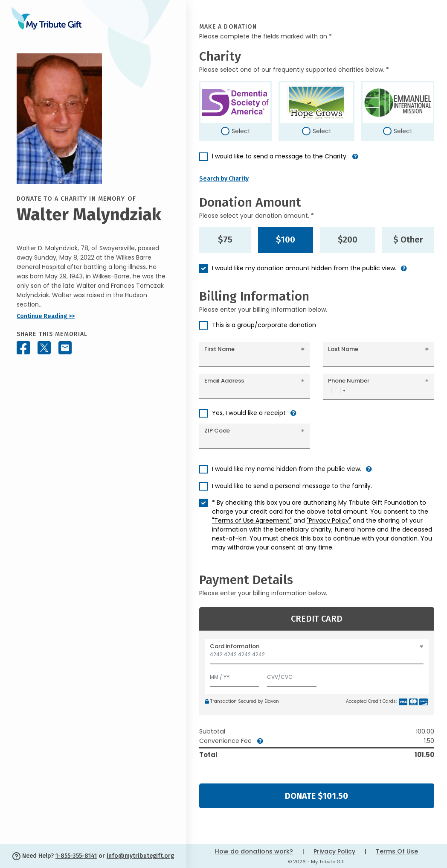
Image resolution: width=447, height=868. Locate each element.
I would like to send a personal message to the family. (292, 486)
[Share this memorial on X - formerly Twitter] (44, 348)
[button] (355, 160)
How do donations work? (254, 851)
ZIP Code (217, 431)
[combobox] (338, 390)
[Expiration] (235, 675)
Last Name (343, 349)
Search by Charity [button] (224, 179)
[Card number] (317, 657)
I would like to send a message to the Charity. (280, 156)
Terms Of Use (397, 851)
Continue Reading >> (46, 316)
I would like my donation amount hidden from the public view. (304, 268)
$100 (286, 240)
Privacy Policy (334, 851)
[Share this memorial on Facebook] (23, 348)
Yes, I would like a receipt (249, 413)
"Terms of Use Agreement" (252, 520)
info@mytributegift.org (140, 856)
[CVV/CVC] (292, 675)
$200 (348, 240)
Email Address (224, 381)
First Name (219, 349)
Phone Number (349, 381)
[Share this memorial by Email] (65, 348)
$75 (225, 240)
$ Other (408, 240)
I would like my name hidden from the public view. (287, 469)
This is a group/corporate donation (264, 325)
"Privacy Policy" (329, 520)
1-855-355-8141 (76, 856)
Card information (235, 646)
